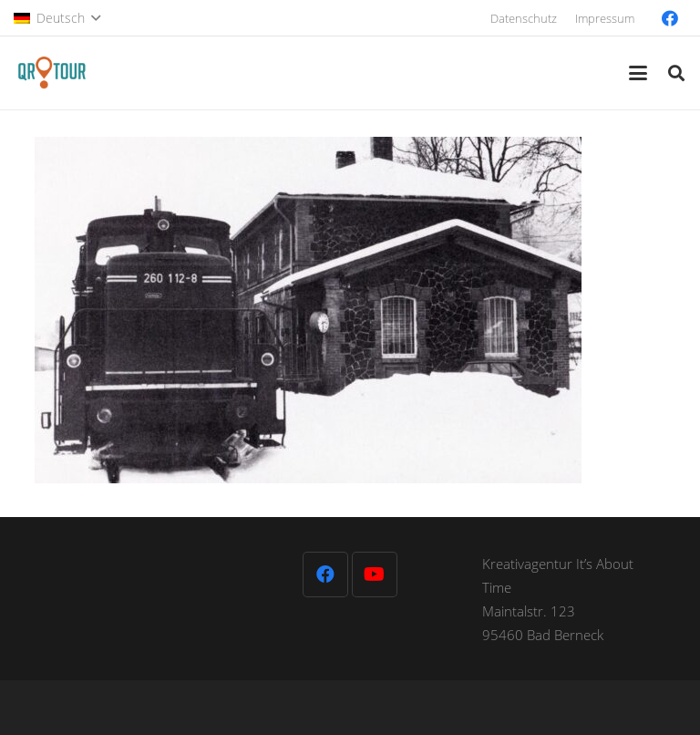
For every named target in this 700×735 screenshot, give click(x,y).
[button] (57, 18)
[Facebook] (670, 18)
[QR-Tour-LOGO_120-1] (51, 73)
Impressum (605, 18)
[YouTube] (375, 575)
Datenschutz (524, 18)
